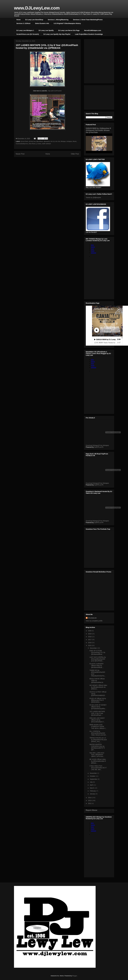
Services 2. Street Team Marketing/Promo (88, 20)
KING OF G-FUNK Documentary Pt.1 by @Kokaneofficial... (97, 653)
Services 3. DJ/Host (23, 23)
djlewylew (47, 141)
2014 (90, 798)
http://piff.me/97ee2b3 (55, 91)
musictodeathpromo (22, 144)
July (91, 782)
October (93, 776)
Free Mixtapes (104, 445)
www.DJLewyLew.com (37, 8)
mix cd (52, 141)
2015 (90, 645)
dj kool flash (24, 141)
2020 (90, 631)
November (94, 773)
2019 (90, 634)
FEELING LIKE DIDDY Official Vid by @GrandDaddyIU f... (97, 720)
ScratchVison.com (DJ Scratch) (28, 34)
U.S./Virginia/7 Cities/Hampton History (67, 23)
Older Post (75, 154)
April (92, 785)
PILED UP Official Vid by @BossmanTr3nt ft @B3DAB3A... (98, 700)
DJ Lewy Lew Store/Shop (34, 20)
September (94, 779)
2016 (90, 643)
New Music (32, 144)
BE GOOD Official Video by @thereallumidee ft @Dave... (98, 761)
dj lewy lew (32, 141)
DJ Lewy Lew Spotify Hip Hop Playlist (57, 34)
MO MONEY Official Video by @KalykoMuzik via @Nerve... (98, 687)
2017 (90, 640)
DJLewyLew (92, 618)
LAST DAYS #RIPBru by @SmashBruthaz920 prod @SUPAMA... (98, 659)
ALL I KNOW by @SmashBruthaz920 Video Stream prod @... (98, 733)
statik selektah (46, 144)
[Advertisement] (99, 97)
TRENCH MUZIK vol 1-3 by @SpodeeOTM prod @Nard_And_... (98, 740)
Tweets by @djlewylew (93, 198)
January (93, 794)
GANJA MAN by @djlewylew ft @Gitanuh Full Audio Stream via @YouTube (98, 130)
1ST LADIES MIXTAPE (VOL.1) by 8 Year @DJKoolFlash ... (97, 713)
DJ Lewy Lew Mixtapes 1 (25, 30)
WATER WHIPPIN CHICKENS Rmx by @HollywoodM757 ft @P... (97, 747)
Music (75, 141)
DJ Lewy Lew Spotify (46, 30)
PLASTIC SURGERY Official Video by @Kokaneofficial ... (97, 666)
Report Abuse (92, 810)
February (93, 791)
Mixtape (63, 141)
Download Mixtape (92, 445)
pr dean (39, 144)
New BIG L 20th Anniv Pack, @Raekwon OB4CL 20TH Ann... (97, 755)
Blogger (75, 976)
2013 (90, 801)
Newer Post (20, 154)
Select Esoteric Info (42, 23)
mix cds (58, 141)
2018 (90, 637)
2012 (90, 803)
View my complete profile (94, 621)
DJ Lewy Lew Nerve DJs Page (69, 30)
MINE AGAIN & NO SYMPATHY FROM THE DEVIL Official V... (98, 727)
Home (19, 20)
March (92, 788)
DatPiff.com (98, 447)
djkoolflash (40, 141)
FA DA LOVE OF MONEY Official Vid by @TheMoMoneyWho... (98, 707)
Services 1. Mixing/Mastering (58, 20)
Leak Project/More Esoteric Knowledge (89, 34)
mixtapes (69, 141)
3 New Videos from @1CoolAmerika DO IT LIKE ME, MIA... (98, 768)
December (94, 648)
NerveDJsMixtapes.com (93, 30)
